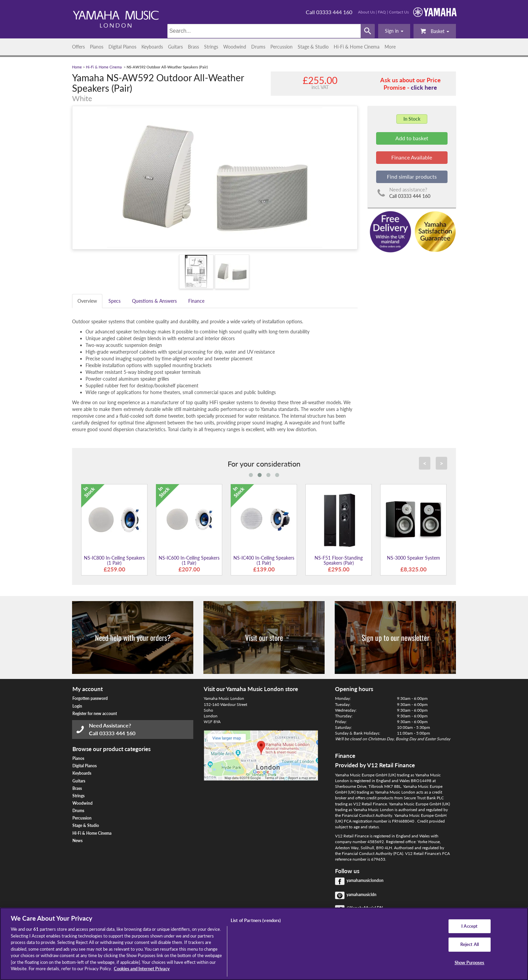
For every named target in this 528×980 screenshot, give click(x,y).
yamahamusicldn (361, 895)
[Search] (264, 31)
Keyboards (152, 47)
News (77, 841)
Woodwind (235, 47)
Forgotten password (90, 698)
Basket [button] (435, 31)
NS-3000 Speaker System (414, 558)
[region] (264, 944)
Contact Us (399, 12)
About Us (366, 12)
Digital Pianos (122, 47)
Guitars (175, 47)
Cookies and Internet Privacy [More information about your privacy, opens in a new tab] (142, 969)
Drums (258, 47)
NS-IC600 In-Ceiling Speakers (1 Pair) (189, 560)
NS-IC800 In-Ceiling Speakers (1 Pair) (114, 560)
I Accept (469, 926)
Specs (114, 301)
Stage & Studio (313, 47)
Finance (196, 301)
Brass (193, 47)
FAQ (382, 12)
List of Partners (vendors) (256, 920)
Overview (87, 301)
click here (424, 87)
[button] (394, 31)
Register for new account (95, 714)
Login (77, 706)
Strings (211, 47)
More (390, 47)
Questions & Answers (154, 301)
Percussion (282, 47)
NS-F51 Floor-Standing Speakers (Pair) (339, 560)
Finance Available (412, 157)
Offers (78, 47)
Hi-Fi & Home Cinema (357, 47)
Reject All (470, 944)
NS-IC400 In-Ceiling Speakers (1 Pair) (264, 560)
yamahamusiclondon (365, 880)
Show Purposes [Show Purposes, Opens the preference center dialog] (470, 962)
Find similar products (412, 176)
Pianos (97, 47)
